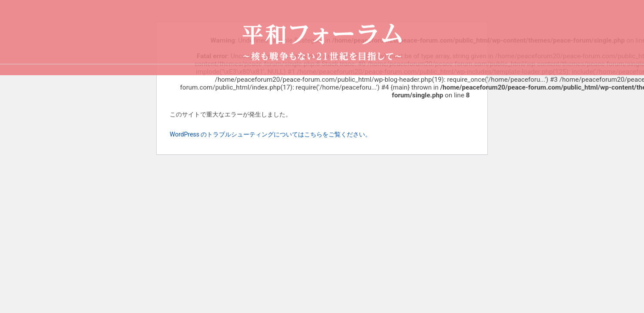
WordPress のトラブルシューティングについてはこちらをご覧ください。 (271, 134)
